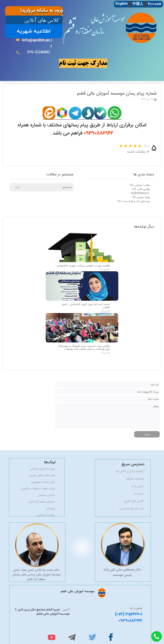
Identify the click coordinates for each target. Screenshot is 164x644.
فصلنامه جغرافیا (135, 479)
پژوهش (51, 508)
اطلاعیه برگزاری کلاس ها (132, 471)
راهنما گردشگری (46, 515)
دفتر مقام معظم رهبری (43, 475)
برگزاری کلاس (141, 189)
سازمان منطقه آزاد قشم (43, 502)
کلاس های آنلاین (134, 501)
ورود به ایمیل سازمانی (43, 469)
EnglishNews (140, 193)
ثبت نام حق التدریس (132, 509)
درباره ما (139, 494)
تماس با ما (138, 486)
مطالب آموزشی (140, 185)
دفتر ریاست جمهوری (43, 482)
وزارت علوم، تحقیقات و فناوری (43, 489)
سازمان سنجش (46, 495)
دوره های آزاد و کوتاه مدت (134, 201)
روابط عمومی (141, 197)
